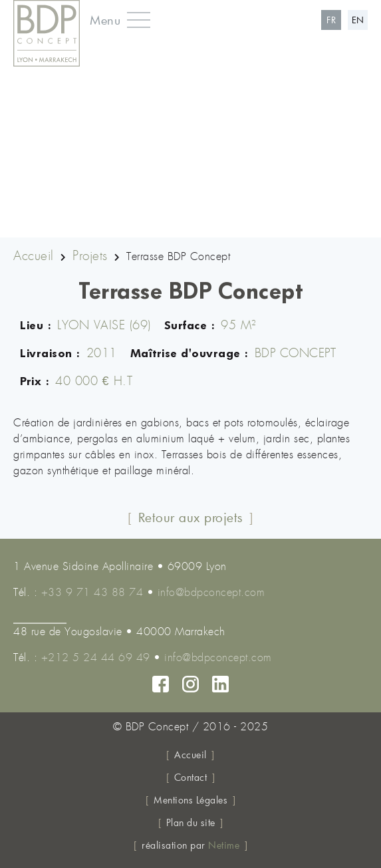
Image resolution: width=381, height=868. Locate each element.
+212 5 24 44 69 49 (96, 658)
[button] (115, 20)
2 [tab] (181, 226)
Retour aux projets (191, 517)
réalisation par (190, 845)
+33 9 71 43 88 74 (92, 593)
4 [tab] (221, 226)
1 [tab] (161, 226)
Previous (17, 140)
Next (364, 140)
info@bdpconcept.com (211, 593)
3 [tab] (201, 226)
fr (331, 20)
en (358, 20)
